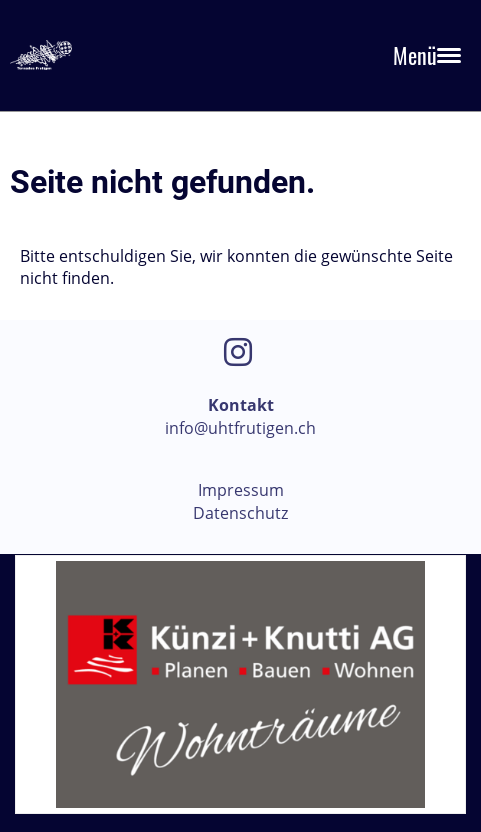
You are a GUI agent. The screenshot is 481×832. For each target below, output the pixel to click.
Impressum (241, 490)
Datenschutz (240, 513)
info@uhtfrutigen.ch (240, 428)
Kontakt (241, 405)
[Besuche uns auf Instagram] (238, 351)
